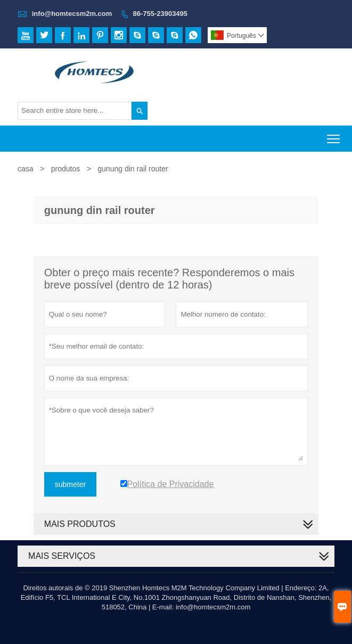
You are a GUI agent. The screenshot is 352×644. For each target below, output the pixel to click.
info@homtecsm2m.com (72, 14)
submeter (70, 484)
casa (26, 169)
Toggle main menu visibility (334, 135)
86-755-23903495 (160, 14)
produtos (66, 169)
